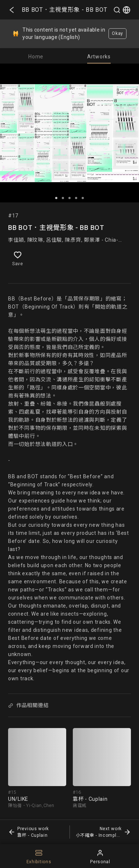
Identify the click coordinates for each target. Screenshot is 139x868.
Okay (117, 33)
